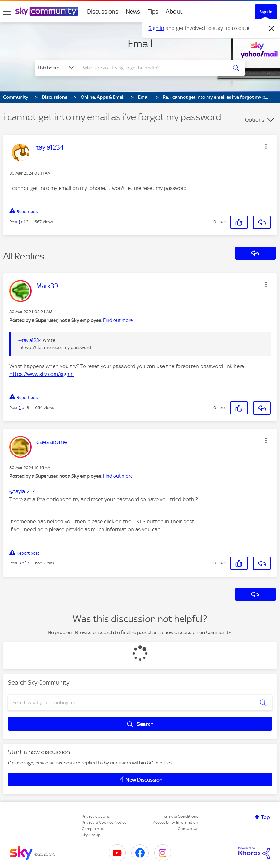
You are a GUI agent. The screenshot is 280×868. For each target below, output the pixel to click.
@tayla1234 (30, 340)
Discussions (103, 12)
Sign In (266, 12)
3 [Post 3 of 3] (20, 563)
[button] (266, 146)
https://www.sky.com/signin (42, 374)
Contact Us (188, 829)
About (174, 12)
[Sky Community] (47, 11)
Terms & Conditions (180, 816)
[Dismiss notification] (272, 28)
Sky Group (91, 835)
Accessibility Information (176, 822)
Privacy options (96, 816)
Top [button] (265, 817)
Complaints (92, 829)
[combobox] (153, 68)
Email (140, 44)
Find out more (118, 320)
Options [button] (255, 120)
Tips (153, 12)
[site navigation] (7, 12)
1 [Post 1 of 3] (19, 222)
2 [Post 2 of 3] (20, 408)
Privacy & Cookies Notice (104, 822)
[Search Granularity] (56, 68)
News (133, 12)
